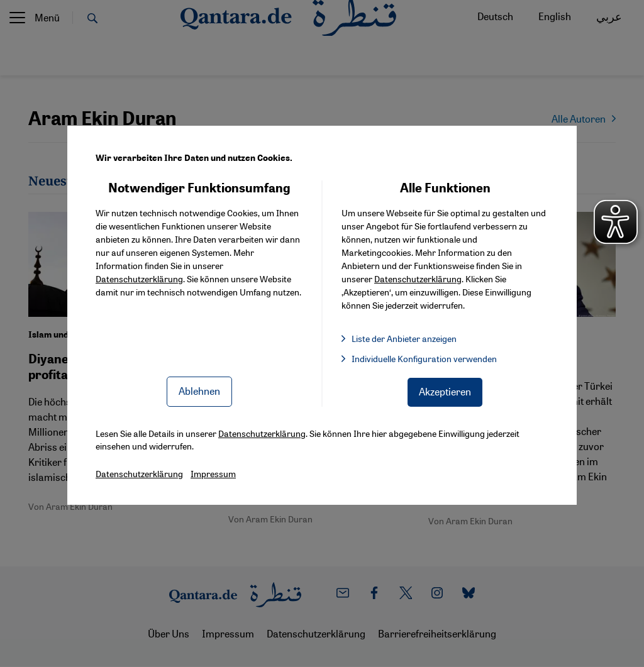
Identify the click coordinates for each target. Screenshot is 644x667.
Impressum (213, 473)
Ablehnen (199, 391)
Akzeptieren (445, 391)
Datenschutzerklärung (139, 278)
